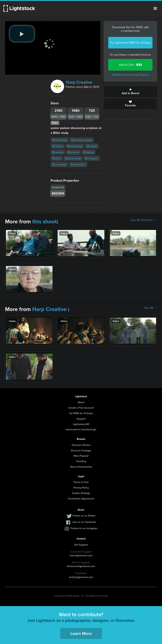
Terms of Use (81, 482)
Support (81, 419)
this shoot (45, 221)
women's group (82, 140)
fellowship (60, 140)
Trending (81, 461)
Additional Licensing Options (130, 75)
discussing (75, 146)
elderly (58, 146)
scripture (92, 158)
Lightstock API (81, 424)
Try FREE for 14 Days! (81, 413)
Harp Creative (79, 82)
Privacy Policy (81, 488)
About (81, 402)
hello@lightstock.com (81, 577)
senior (92, 146)
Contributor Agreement (81, 498)
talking (89, 152)
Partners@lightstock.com (81, 566)
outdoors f (78, 164)
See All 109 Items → (144, 220)
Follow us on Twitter (84, 516)
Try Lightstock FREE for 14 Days (130, 43)
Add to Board (130, 92)
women (73, 152)
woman (58, 152)
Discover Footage (81, 450)
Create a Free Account (81, 408)
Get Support (81, 545)
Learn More (81, 633)
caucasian (59, 164)
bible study (73, 158)
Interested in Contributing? (81, 429)
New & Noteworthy (81, 467)
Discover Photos (81, 445)
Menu (155, 8)
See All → (151, 308)
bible (57, 158)
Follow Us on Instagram (84, 528)
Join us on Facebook (84, 522)
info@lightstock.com (81, 555)
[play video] (22, 34)
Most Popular (81, 456)
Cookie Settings (81, 493)
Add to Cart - (130, 65)
